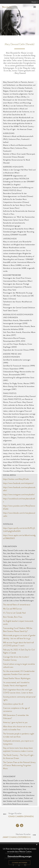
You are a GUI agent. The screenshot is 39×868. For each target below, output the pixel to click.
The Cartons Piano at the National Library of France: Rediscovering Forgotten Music (19, 765)
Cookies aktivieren (19, 863)
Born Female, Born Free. (13, 617)
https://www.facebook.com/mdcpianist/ (18, 483)
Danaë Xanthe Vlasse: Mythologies (17, 678)
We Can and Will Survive (12, 609)
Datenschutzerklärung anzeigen (20, 856)
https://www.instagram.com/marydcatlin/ (19, 495)
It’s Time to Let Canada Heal (14, 613)
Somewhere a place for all (13, 704)
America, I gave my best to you (15, 722)
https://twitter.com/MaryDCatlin (16, 479)
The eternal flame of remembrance (17, 605)
